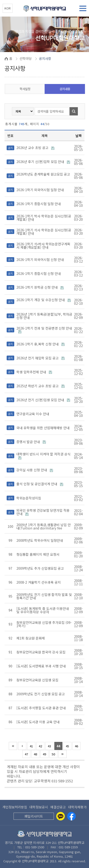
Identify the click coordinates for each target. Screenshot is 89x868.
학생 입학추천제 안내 (32, 372)
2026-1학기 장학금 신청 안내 (37, 287)
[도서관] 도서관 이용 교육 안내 (38, 722)
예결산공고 (58, 807)
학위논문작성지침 (29, 498)
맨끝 (63, 754)
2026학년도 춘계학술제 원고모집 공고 (43, 174)
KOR (8, 8)
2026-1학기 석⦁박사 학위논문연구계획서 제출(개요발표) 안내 (43, 246)
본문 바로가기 (0, 0)
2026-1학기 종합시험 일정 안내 (39, 204)
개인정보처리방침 (15, 807)
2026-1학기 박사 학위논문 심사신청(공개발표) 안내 (44, 218)
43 (49, 746)
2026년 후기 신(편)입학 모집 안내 (41, 162)
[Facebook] (71, 816)
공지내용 (65, 89)
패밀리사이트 (34, 816)
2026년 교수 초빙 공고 (33, 148)
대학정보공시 (39, 807)
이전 (22, 746)
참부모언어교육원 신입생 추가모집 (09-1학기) (44, 624)
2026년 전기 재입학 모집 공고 (38, 358)
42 (40, 746)
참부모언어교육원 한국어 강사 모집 (41, 652)
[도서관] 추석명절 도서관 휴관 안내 (42, 708)
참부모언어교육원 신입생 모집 (38, 680)
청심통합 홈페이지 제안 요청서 (38, 554)
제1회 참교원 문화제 (31, 638)
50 (53, 754)
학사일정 (25, 89)
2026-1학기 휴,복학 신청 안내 (38, 344)
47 (26, 754)
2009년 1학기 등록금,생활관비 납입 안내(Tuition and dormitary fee (44, 526)
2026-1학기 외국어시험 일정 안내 (41, 190)
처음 (13, 746)
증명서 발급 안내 (29, 442)
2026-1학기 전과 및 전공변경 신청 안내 (44, 328)
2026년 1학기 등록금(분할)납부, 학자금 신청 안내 (44, 316)
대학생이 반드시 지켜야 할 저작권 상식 (43, 454)
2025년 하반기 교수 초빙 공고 (38, 386)
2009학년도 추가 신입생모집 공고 (41, 568)
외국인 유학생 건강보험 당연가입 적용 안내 (43, 512)
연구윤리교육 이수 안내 (33, 414)
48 (35, 754)
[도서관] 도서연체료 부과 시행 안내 (42, 666)
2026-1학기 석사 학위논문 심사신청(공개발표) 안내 (44, 232)
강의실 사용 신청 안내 (32, 470)
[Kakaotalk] (61, 816)
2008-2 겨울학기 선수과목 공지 (39, 582)
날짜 (79, 136)
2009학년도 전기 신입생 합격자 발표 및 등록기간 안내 (44, 596)
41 (31, 746)
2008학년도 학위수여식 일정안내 (40, 540)
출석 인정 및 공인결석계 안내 (37, 484)
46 (76, 746)
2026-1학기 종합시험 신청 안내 (39, 273)
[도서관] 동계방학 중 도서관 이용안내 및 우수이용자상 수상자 (43, 610)
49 (44, 754)
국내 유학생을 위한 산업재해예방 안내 (43, 428)
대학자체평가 (77, 807)
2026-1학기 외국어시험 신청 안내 (41, 260)
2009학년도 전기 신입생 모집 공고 (41, 694)
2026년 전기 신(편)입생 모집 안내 (41, 400)
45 (67, 746)
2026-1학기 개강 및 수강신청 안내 (41, 300)
